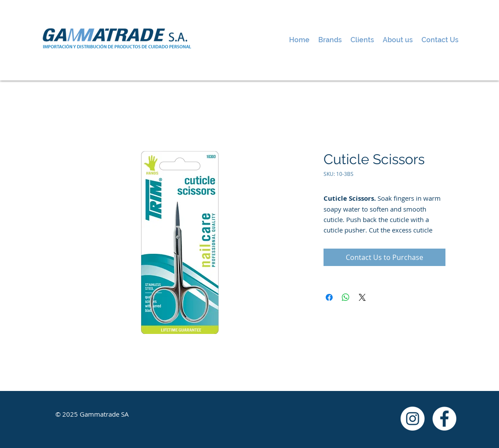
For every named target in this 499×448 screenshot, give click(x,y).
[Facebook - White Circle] (444, 419)
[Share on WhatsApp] (346, 297)
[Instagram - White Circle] (413, 419)
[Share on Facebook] (329, 297)
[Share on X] (362, 297)
